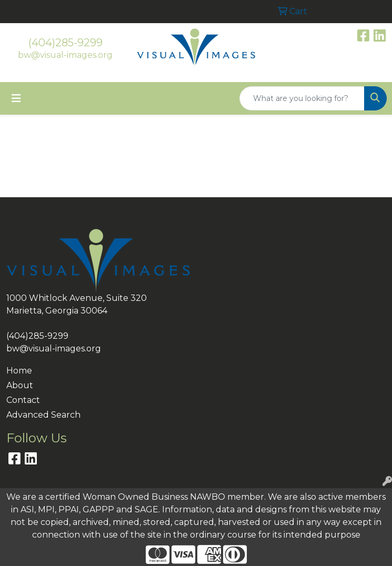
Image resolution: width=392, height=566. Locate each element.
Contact (23, 400)
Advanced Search (43, 415)
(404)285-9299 (66, 43)
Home (19, 371)
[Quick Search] (302, 98)
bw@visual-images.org (65, 55)
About (20, 385)
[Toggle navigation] (16, 98)
